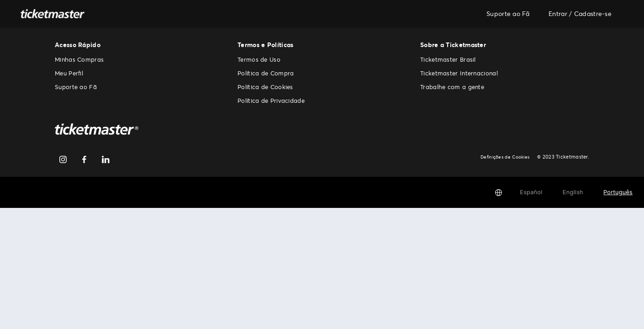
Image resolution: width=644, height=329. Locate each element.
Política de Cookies (265, 87)
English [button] (573, 192)
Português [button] (618, 192)
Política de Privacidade (271, 101)
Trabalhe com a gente (452, 87)
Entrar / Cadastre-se (580, 13)
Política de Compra (266, 73)
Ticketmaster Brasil (448, 59)
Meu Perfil (69, 73)
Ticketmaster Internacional (459, 73)
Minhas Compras (79, 59)
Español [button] (531, 192)
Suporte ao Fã (508, 13)
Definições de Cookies (507, 157)
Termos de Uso (259, 59)
